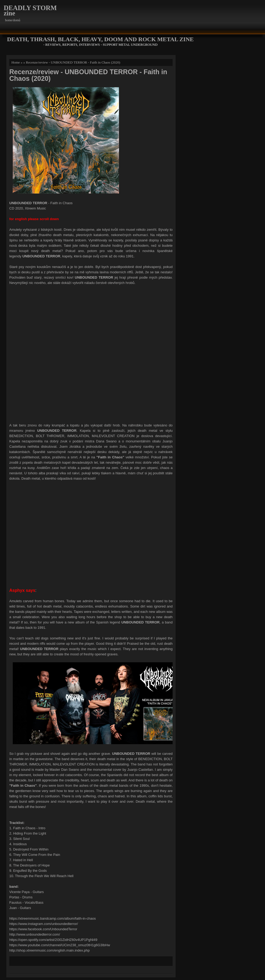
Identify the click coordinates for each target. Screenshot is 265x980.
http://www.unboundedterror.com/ (35, 934)
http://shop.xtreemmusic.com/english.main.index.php (50, 950)
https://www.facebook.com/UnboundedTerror (43, 929)
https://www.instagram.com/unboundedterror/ (44, 924)
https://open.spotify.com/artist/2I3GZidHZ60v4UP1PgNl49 (53, 940)
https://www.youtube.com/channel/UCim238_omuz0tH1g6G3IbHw (60, 945)
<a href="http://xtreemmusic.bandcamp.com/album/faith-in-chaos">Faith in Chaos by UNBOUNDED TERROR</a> (91, 353)
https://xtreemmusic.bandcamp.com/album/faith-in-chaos (53, 918)
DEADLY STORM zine (30, 11)
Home (16, 62)
